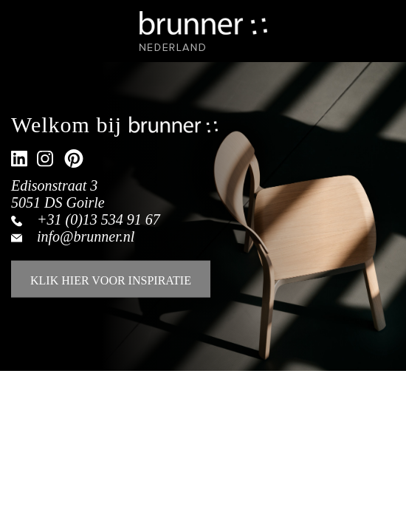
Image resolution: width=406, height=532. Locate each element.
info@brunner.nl (86, 236)
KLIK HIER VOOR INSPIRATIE (111, 280)
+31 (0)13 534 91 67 (99, 219)
